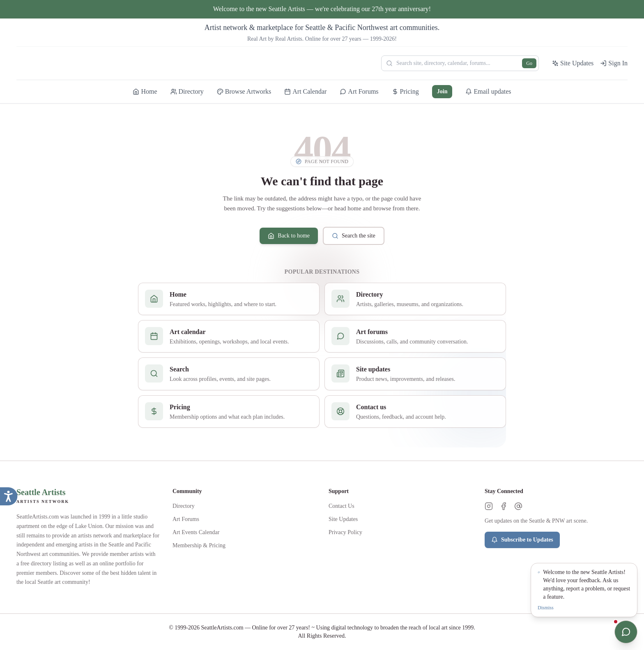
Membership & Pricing (199, 545)
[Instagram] (489, 506)
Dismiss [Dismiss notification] (546, 608)
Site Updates (343, 519)
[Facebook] (504, 506)
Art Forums (186, 519)
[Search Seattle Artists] (460, 63)
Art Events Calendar (196, 532)
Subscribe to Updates (522, 540)
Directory (184, 506)
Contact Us (342, 506)
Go (529, 63)
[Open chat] (626, 632)
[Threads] (518, 506)
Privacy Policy (345, 532)
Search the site (354, 236)
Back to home (289, 236)
